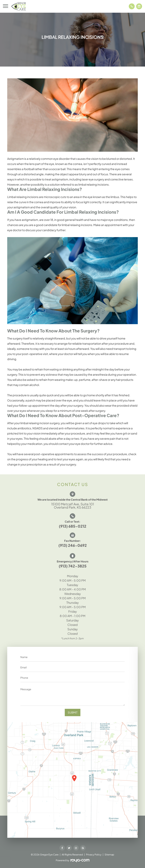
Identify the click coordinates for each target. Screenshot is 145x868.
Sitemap (109, 854)
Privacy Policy (94, 854)
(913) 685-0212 (73, 526)
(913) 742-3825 (73, 566)
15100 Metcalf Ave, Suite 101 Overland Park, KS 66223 (73, 506)
